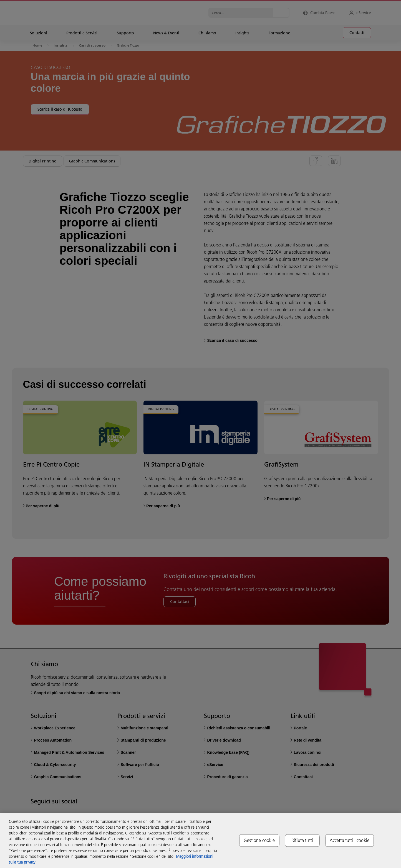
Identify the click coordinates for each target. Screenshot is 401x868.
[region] (200, 841)
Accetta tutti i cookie (350, 840)
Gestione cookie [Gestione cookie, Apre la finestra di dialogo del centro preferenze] (259, 840)
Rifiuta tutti (302, 840)
